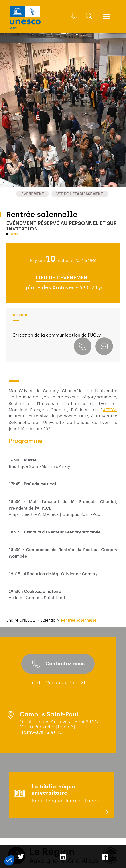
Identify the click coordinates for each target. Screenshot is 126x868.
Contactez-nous (58, 664)
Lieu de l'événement (63, 278)
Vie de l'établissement (80, 194)
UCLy (14, 234)
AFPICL (110, 410)
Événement (33, 194)
